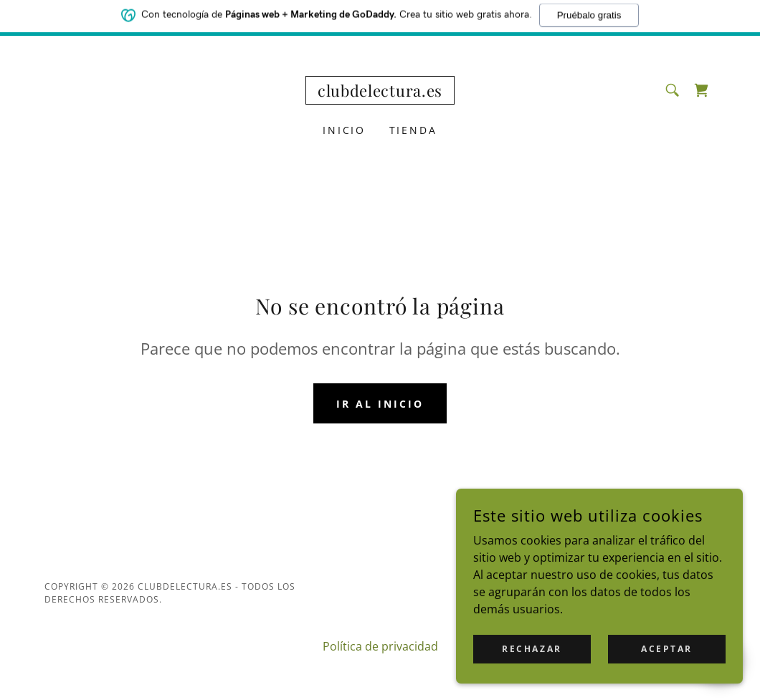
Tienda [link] (414, 130)
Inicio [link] (345, 130)
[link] (380, 92)
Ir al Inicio (380, 404)
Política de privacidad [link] (380, 646)
